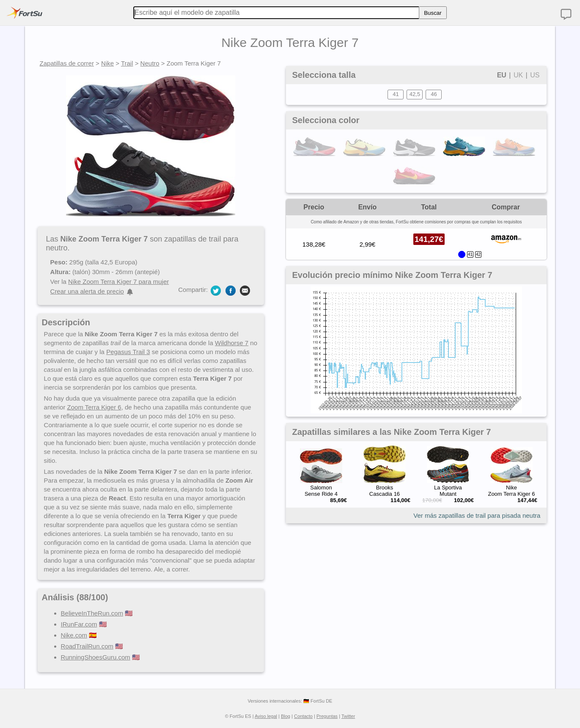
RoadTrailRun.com (87, 646)
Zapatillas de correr (67, 63)
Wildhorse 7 (232, 343)
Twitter (348, 716)
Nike (107, 63)
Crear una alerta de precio (87, 291)
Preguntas (327, 716)
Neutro (150, 63)
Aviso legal (266, 716)
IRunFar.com (79, 624)
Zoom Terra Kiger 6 (94, 407)
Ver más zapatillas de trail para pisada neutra (477, 515)
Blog (286, 716)
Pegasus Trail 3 (128, 352)
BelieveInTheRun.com (92, 613)
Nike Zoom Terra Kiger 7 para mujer (118, 282)
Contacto (303, 716)
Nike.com (74, 635)
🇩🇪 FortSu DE (318, 701)
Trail (127, 63)
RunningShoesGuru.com (96, 657)
